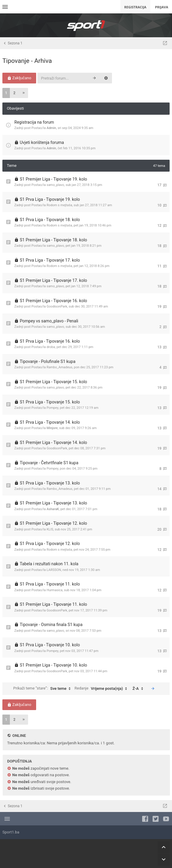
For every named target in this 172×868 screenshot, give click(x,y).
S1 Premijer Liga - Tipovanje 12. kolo (53, 523)
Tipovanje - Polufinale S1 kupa (47, 361)
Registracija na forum (34, 122)
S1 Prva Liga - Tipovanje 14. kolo (50, 422)
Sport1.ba (11, 832)
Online (19, 736)
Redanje (102, 689)
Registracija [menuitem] (135, 7)
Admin (51, 128)
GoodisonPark (57, 306)
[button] (24, 93)
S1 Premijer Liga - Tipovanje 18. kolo (53, 240)
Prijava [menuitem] (162, 7)
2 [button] (14, 93)
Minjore (52, 428)
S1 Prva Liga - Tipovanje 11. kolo (50, 584)
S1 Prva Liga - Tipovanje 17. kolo (50, 260)
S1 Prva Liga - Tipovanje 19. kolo (50, 199)
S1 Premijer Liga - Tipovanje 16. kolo (53, 301)
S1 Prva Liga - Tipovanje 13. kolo (50, 483)
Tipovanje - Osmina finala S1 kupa (51, 625)
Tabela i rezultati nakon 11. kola (49, 564)
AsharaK (53, 509)
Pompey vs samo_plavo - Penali (49, 321)
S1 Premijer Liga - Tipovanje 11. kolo (53, 604)
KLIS (50, 529)
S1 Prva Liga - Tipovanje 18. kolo (50, 220)
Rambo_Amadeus (59, 367)
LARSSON (54, 570)
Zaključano (19, 78)
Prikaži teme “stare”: (43, 689)
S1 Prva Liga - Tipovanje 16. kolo (50, 341)
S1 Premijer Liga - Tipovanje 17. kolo (53, 280)
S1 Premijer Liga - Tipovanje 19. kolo (53, 179)
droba (51, 347)
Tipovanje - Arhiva (27, 61)
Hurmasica (54, 590)
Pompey (52, 408)
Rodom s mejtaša (59, 205)
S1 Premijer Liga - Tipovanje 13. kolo (53, 503)
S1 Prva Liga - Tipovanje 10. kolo (50, 645)
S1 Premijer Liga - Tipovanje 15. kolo (53, 382)
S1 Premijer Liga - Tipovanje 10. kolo (53, 665)
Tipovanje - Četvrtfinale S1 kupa (49, 463)
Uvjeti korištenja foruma (42, 142)
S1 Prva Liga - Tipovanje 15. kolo (50, 402)
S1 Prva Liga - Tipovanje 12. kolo (50, 544)
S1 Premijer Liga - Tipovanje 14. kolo (53, 442)
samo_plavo (55, 185)
